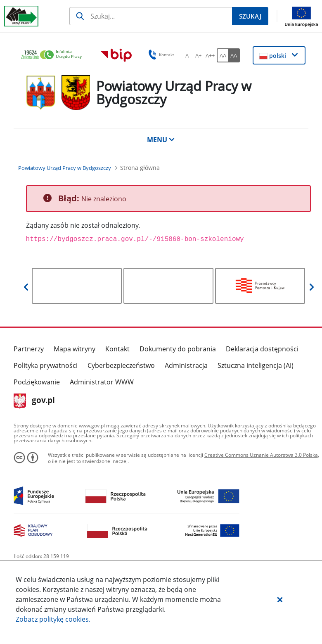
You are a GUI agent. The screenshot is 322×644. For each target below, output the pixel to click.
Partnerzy (29, 349)
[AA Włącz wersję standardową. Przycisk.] (223, 55)
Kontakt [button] (160, 55)
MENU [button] (161, 140)
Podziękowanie (37, 382)
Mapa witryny (75, 349)
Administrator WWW (102, 382)
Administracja (186, 365)
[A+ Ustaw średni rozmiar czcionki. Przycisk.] (199, 55)
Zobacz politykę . (53, 619)
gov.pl (34, 401)
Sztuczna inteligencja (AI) (256, 365)
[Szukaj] (151, 16)
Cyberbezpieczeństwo (121, 365)
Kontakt (117, 349)
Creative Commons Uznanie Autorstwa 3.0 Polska (261, 455)
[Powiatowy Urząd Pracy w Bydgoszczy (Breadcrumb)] (65, 168)
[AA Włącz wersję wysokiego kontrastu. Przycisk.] (234, 55)
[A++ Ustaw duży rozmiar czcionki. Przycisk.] (210, 55)
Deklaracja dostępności (262, 349)
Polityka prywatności (46, 365)
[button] (280, 599)
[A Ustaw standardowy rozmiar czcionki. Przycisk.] (187, 55)
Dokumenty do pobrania (178, 349)
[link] (54, 55)
